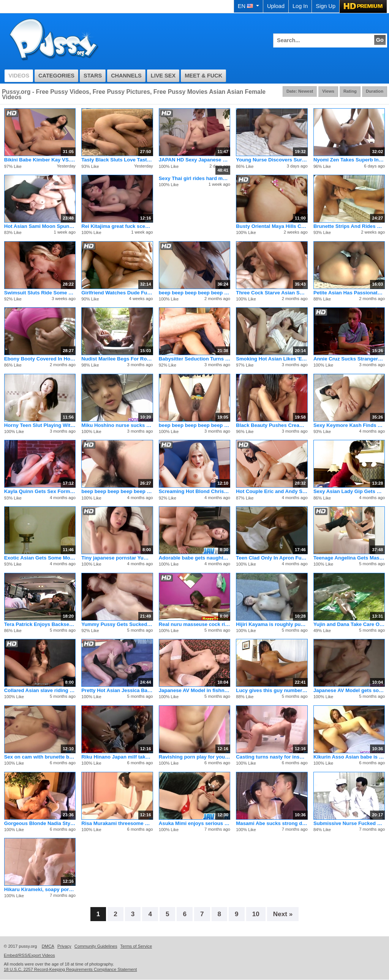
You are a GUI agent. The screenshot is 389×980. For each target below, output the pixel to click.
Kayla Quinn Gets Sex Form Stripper (40, 491)
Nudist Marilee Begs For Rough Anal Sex (117, 359)
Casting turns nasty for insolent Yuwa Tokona (272, 757)
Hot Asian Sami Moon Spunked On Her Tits (40, 226)
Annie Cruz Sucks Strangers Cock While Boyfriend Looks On (349, 359)
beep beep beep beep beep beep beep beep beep (194, 293)
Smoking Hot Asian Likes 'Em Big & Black (272, 359)
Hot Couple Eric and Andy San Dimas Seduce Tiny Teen (272, 491)
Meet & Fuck (203, 76)
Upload (276, 6)
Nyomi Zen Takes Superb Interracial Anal (349, 160)
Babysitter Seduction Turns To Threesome (194, 359)
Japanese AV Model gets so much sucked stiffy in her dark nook (349, 690)
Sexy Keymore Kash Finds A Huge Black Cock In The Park (349, 425)
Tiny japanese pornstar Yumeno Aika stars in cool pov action (117, 558)
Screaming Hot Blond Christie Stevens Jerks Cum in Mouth (194, 491)
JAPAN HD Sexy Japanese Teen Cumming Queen (194, 160)
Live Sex (163, 76)
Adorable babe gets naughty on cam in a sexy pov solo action (194, 558)
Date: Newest (300, 91)
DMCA (48, 946)
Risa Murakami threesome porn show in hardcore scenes (117, 823)
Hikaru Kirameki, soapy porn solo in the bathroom (40, 889)
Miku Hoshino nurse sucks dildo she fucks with (117, 425)
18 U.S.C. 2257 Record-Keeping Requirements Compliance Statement (70, 969)
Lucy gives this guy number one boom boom (272, 690)
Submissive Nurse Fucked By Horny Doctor (349, 823)
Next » (283, 914)
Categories (56, 76)
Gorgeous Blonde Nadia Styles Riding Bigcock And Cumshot (40, 823)
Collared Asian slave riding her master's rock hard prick (40, 690)
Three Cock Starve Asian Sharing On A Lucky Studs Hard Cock (272, 293)
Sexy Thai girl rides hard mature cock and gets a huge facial (194, 178)
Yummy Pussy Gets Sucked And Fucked (117, 624)
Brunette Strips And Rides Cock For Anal (349, 226)
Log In (300, 6)
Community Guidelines (96, 946)
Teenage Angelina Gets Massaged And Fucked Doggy (349, 558)
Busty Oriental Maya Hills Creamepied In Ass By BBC (272, 226)
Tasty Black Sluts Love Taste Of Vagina (117, 160)
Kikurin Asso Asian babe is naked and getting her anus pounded (349, 757)
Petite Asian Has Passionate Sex (349, 293)
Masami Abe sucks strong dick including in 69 (272, 823)
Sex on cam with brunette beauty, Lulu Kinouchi (40, 757)
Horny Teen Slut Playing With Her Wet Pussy (40, 425)
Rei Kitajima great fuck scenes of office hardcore (117, 226)
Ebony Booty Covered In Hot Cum (40, 359)
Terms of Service (136, 946)
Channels (126, 76)
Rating (350, 91)
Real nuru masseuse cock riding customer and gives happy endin (194, 624)
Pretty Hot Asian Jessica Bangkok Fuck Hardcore (117, 690)
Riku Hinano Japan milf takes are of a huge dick (117, 757)
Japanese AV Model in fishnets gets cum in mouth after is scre (194, 690)
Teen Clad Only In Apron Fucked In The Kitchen (272, 558)
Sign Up (326, 6)
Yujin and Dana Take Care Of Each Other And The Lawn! (349, 624)
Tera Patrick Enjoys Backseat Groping (40, 624)
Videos (19, 76)
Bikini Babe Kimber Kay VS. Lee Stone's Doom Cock (40, 160)
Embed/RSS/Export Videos (29, 955)
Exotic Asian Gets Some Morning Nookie (40, 558)
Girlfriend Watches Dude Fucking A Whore (117, 293)
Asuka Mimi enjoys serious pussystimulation (194, 823)
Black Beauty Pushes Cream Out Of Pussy (272, 425)
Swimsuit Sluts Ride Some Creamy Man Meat (40, 293)
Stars (93, 76)
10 (256, 914)
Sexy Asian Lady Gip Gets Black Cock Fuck (349, 491)
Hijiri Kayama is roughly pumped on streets (272, 624)
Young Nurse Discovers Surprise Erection (272, 160)
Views (328, 91)
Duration (375, 91)
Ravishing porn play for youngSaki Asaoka (194, 757)
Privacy (64, 946)
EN (248, 6)
